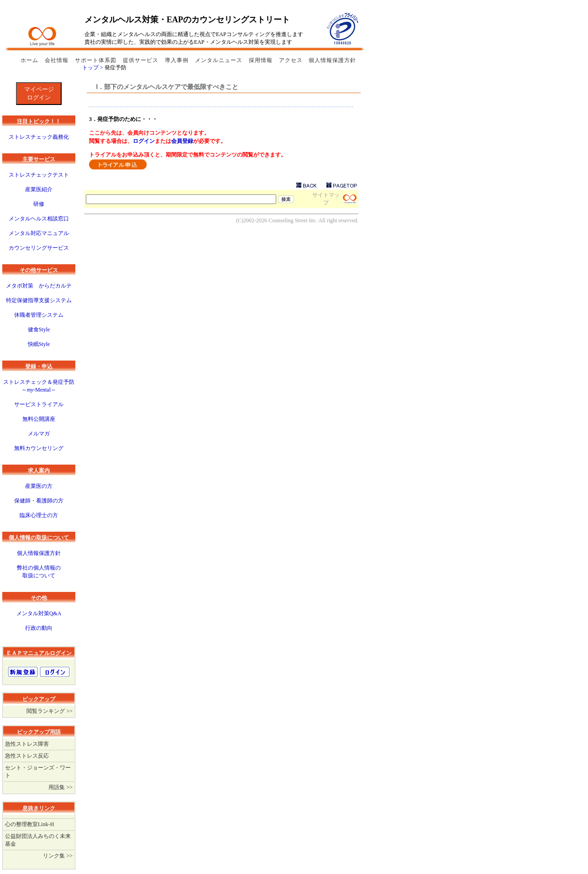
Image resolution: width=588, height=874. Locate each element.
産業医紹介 (39, 189)
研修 (39, 204)
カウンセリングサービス (39, 248)
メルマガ (39, 434)
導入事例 (178, 60)
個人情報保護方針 (332, 60)
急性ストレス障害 (27, 744)
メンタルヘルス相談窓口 (39, 219)
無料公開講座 (39, 419)
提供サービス (142, 60)
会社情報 (58, 60)
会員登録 (182, 141)
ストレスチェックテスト (39, 175)
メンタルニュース (220, 60)
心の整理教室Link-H (29, 824)
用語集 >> (60, 787)
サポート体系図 (97, 60)
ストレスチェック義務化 (39, 137)
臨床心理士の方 (39, 515)
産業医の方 (39, 486)
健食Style (39, 330)
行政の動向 (39, 628)
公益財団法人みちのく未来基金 (38, 840)
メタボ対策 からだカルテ (39, 286)
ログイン (144, 141)
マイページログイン (39, 93)
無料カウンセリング (39, 448)
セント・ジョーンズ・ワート (38, 772)
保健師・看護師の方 (39, 501)
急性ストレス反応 (27, 756)
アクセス (291, 60)
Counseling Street (288, 220)
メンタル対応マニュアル (39, 233)
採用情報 (262, 60)
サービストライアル (39, 404)
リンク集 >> (58, 856)
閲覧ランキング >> (50, 711)
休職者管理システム (39, 315)
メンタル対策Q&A (39, 613)
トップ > (93, 68)
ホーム (30, 60)
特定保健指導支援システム (39, 300)
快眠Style (39, 344)
